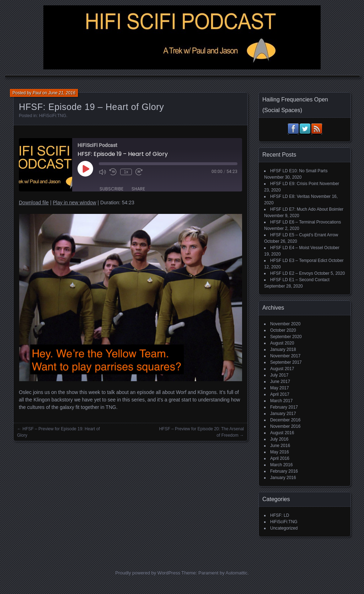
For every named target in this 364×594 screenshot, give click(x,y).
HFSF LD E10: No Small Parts (299, 171)
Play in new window (74, 203)
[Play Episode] (85, 169)
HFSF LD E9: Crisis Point (294, 184)
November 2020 (285, 324)
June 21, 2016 (62, 93)
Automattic (237, 573)
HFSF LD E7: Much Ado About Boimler (307, 209)
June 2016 (280, 446)
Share (138, 189)
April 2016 (280, 458)
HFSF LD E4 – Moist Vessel (297, 248)
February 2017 (284, 407)
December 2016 (285, 420)
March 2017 (281, 401)
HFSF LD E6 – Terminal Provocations (306, 222)
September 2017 (286, 362)
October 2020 (283, 330)
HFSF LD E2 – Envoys (292, 273)
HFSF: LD (280, 515)
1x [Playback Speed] (126, 172)
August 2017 (282, 369)
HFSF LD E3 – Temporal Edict (299, 261)
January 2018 (283, 349)
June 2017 (280, 382)
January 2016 (283, 478)
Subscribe (111, 189)
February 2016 (284, 471)
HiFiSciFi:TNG (53, 116)
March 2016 (281, 465)
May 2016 (280, 452)
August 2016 (282, 433)
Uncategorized (284, 528)
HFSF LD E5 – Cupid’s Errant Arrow (304, 235)
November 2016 (285, 426)
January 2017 (283, 414)
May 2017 (280, 388)
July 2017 (279, 375)
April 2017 (280, 394)
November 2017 (285, 356)
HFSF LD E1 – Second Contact (300, 280)
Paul (37, 93)
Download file (34, 203)
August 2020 (282, 343)
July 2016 (279, 439)
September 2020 (286, 337)
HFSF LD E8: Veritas (290, 196)
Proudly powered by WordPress (148, 573)
